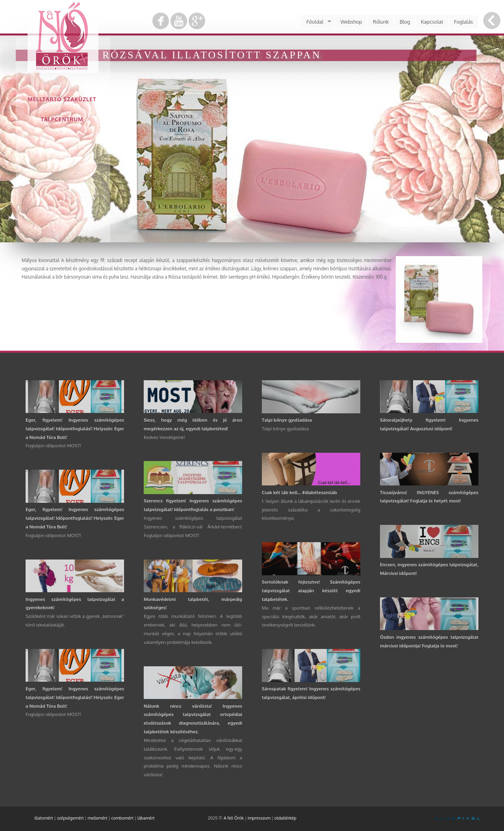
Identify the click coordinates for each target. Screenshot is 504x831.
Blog (405, 22)
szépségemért (70, 818)
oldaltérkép (285, 818)
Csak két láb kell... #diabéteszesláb (299, 492)
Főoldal (316, 22)
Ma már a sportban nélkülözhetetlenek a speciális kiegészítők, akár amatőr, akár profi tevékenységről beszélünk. (311, 616)
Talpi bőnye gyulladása (287, 420)
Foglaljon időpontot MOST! (53, 445)
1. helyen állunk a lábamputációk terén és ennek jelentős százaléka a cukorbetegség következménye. (311, 510)
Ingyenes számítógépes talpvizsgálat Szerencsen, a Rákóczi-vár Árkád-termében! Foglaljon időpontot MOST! (193, 527)
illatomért (44, 818)
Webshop (351, 22)
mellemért (98, 818)
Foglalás (463, 22)
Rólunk (381, 22)
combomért (122, 818)
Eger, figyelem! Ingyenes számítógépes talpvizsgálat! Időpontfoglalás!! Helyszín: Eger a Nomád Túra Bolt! (75, 429)
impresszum (259, 818)
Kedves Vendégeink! (164, 437)
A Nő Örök (234, 818)
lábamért (146, 818)
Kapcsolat (432, 22)
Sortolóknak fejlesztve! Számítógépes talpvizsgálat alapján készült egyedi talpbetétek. (311, 590)
